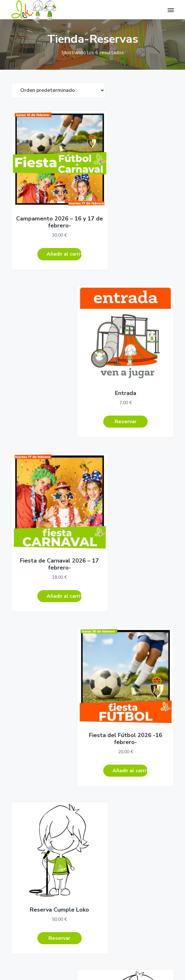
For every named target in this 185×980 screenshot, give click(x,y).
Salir (96, 793)
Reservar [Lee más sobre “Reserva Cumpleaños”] (135, 540)
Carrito (98, 780)
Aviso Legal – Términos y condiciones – (93, 956)
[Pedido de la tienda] (58, 90)
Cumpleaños (24, 756)
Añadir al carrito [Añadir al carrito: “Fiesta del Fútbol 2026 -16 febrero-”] (139, 391)
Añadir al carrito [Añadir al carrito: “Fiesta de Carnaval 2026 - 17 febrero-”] (55, 391)
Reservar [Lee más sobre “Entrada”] (135, 228)
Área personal (105, 756)
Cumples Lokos (27, 768)
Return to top (29, 964)
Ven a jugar (23, 793)
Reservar (100, 768)
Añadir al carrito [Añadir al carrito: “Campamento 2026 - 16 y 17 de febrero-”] (55, 235)
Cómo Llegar (23, 719)
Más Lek (20, 805)
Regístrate (34, 894)
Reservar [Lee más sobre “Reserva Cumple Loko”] (50, 540)
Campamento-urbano (33, 780)
